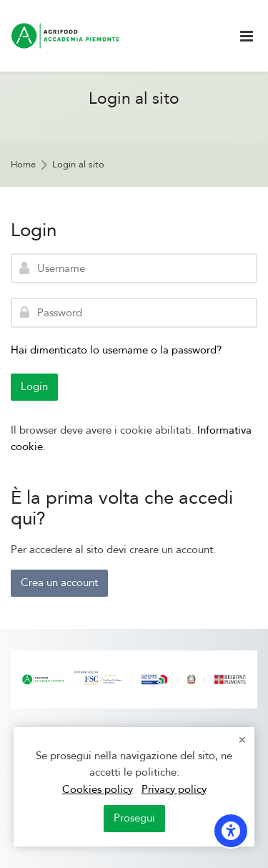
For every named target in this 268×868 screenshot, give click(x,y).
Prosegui (134, 818)
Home (23, 165)
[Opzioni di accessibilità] (231, 831)
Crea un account (59, 582)
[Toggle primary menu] (247, 36)
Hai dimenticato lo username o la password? (116, 350)
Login (34, 386)
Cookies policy (98, 789)
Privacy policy (174, 789)
